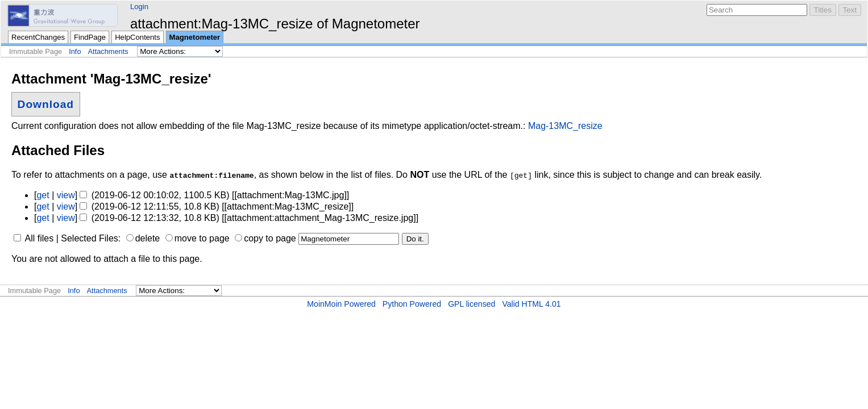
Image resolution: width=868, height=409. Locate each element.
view (66, 195)
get (43, 195)
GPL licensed (472, 304)
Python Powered (412, 304)
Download (46, 104)
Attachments (108, 51)
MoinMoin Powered (341, 304)
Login (139, 7)
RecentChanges (38, 37)
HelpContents (137, 37)
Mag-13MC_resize (565, 126)
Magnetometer (195, 37)
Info (75, 51)
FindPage (90, 37)
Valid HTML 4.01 (531, 304)
